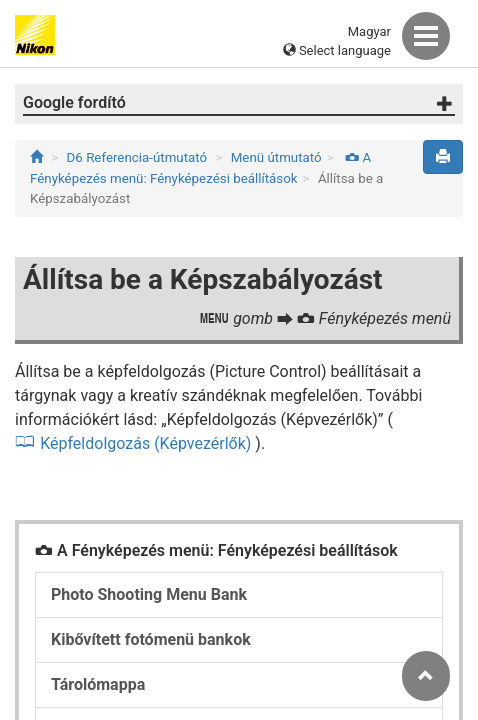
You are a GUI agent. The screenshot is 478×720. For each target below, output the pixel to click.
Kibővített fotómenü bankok (151, 639)
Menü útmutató (276, 157)
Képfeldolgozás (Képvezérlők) (145, 443)
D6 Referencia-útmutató (137, 157)
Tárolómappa (98, 684)
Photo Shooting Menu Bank (149, 594)
